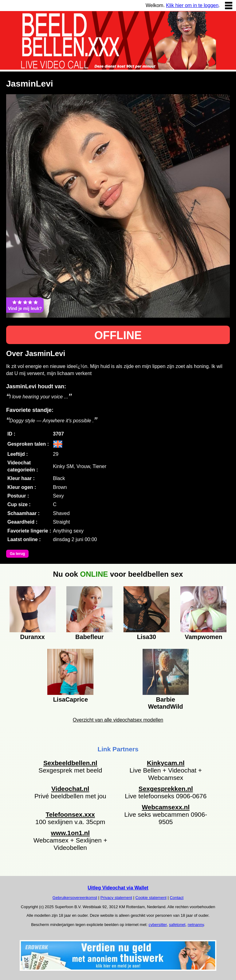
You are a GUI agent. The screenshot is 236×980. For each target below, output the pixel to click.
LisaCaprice (71, 699)
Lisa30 (147, 637)
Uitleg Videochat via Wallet (118, 888)
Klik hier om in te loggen (192, 5)
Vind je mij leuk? (25, 305)
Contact (177, 898)
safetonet (177, 925)
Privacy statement (116, 898)
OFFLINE (118, 335)
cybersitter (157, 925)
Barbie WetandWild (166, 702)
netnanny (196, 925)
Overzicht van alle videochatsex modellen (118, 720)
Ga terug (17, 554)
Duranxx (33, 637)
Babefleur (89, 637)
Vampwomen (203, 637)
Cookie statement (151, 898)
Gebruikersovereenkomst (75, 898)
